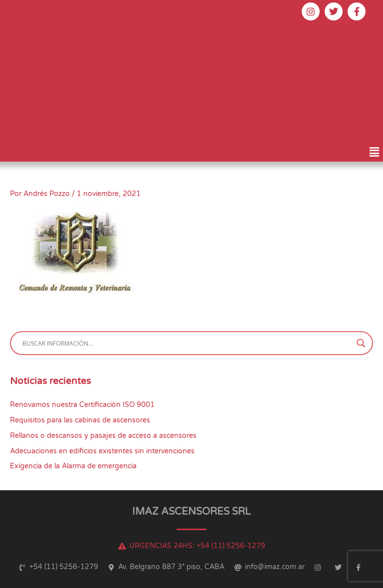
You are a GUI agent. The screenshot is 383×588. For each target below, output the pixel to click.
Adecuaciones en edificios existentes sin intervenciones (102, 451)
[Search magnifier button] (361, 343)
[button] (375, 152)
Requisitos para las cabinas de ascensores (80, 420)
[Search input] (187, 343)
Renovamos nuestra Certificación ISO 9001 (82, 405)
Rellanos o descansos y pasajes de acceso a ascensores (103, 436)
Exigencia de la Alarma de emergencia (73, 466)
